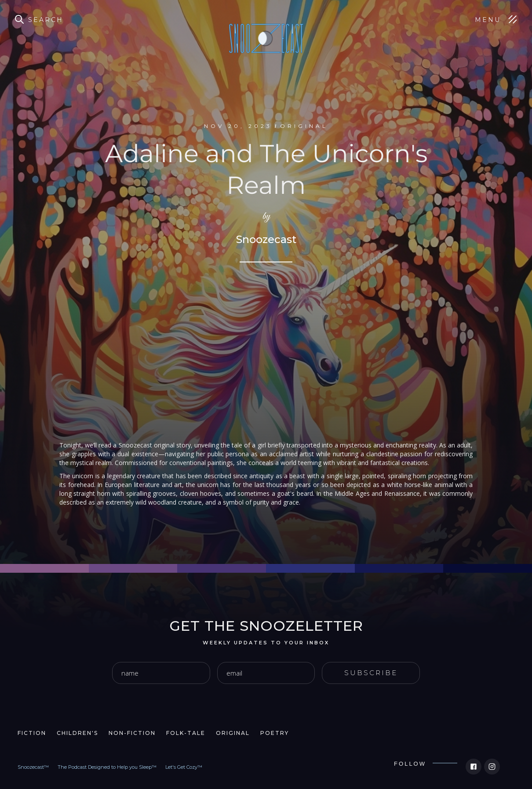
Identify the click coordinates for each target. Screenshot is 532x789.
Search (46, 20)
